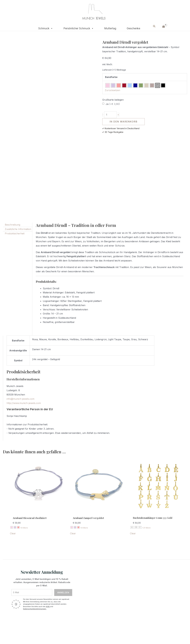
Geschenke (133, 28)
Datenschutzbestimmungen (35, 609)
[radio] (108, 85)
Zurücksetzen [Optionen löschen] (112, 90)
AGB (48, 607)
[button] (154, 26)
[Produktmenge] (110, 115)
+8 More (24, 528)
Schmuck (46, 27)
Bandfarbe (111, 77)
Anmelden (63, 593)
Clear (13, 533)
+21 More (146, 528)
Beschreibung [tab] (12, 225)
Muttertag (110, 28)
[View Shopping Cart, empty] (164, 26)
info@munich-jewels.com (20, 399)
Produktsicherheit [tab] (15, 233)
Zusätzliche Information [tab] (18, 229)
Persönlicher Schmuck (79, 27)
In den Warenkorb (124, 122)
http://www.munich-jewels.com (24, 403)
